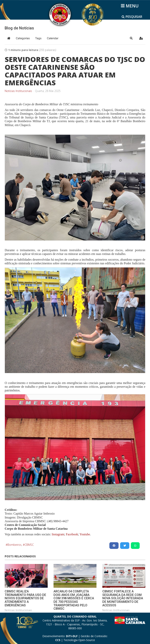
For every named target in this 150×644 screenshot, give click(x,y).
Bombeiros (14, 545)
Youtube (84, 534)
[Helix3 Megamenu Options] (130, 6)
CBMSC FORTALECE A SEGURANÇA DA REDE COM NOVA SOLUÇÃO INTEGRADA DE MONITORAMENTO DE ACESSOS (123, 598)
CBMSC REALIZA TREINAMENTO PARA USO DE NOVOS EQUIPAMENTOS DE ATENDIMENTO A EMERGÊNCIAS (25, 598)
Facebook (72, 534)
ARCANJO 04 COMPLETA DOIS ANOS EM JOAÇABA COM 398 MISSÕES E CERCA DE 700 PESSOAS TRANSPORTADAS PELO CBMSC (74, 600)
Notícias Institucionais (18, 91)
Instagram (58, 534)
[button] (131, 38)
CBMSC (29, 545)
